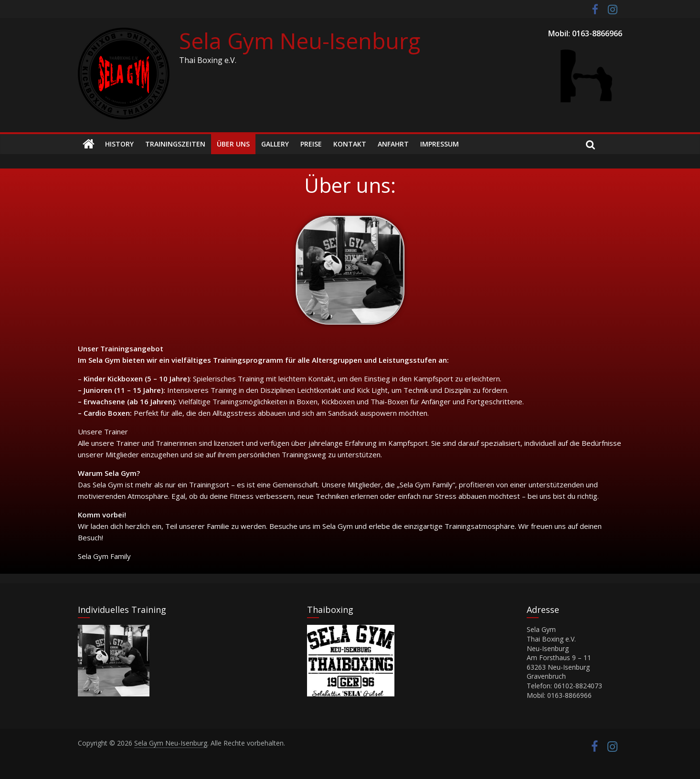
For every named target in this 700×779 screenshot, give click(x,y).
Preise (311, 144)
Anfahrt (393, 144)
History (119, 144)
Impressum (440, 144)
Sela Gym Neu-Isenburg (300, 41)
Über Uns (233, 144)
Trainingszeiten (175, 144)
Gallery (275, 144)
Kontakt (350, 144)
